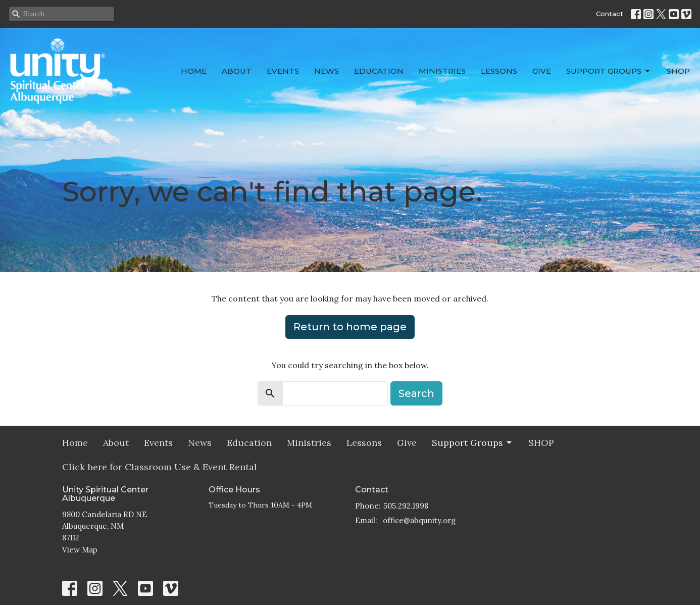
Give (542, 71)
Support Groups (609, 71)
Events (283, 71)
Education (379, 71)
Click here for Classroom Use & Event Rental (160, 467)
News (327, 71)
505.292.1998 (406, 506)
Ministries (442, 71)
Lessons (499, 71)
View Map (80, 550)
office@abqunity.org (419, 520)
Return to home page (350, 327)
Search (416, 393)
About (237, 71)
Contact (610, 14)
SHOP (678, 71)
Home (194, 71)
